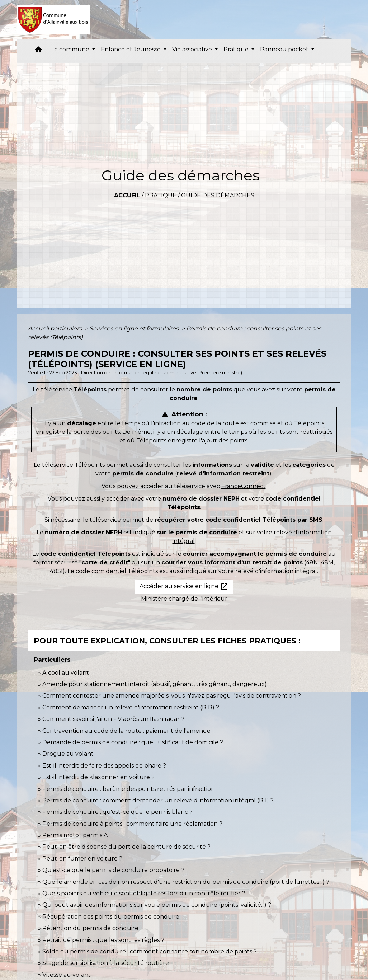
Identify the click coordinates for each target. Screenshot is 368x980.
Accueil (127, 195)
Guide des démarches (218, 195)
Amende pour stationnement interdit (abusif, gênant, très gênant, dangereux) (155, 684)
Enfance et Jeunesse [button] (131, 49)
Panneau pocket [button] (285, 49)
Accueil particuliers (56, 329)
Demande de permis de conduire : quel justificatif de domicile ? (133, 742)
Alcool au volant (66, 673)
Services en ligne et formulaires (135, 329)
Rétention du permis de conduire (90, 928)
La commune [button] (71, 49)
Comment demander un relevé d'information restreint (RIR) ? (131, 707)
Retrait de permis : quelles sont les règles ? (103, 940)
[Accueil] (54, 20)
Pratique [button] (237, 49)
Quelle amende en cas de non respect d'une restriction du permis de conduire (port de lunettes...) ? (186, 882)
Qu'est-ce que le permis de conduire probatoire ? (113, 870)
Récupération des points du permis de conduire (111, 917)
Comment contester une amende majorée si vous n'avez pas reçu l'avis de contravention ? (172, 696)
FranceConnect (244, 486)
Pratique (161, 195)
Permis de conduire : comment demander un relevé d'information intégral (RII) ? (158, 800)
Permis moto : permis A (75, 835)
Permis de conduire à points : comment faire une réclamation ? (132, 824)
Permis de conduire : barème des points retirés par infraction (129, 789)
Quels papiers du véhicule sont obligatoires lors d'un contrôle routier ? (144, 893)
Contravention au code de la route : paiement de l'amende (126, 731)
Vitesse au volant (67, 975)
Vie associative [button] (193, 49)
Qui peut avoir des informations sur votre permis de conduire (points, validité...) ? (157, 905)
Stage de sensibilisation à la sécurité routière (106, 963)
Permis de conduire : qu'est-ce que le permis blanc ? (117, 812)
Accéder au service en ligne (184, 587)
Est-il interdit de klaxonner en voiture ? (98, 777)
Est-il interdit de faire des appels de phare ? (104, 766)
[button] (38, 51)
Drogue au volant (68, 754)
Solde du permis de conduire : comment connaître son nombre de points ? (150, 951)
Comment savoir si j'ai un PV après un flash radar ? (113, 719)
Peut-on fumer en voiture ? (82, 859)
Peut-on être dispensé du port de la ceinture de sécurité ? (126, 847)
